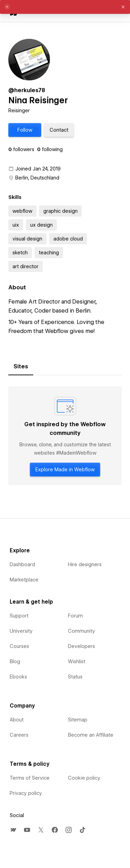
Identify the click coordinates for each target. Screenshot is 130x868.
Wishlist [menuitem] (77, 661)
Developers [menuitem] (81, 646)
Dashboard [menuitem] (22, 564)
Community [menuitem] (81, 631)
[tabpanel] (65, 436)
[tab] (21, 367)
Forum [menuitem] (75, 616)
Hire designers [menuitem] (85, 564)
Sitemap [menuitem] (78, 720)
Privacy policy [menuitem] (26, 793)
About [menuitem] (17, 720)
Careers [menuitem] (19, 735)
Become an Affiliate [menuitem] (91, 735)
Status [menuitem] (75, 677)
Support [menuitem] (19, 616)
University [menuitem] (21, 631)
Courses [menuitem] (19, 646)
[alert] (65, 7)
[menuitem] (13, 830)
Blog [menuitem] (15, 661)
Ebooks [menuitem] (18, 677)
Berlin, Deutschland (37, 178)
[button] (25, 130)
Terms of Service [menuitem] (30, 778)
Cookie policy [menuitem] (84, 778)
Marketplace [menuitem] (24, 580)
